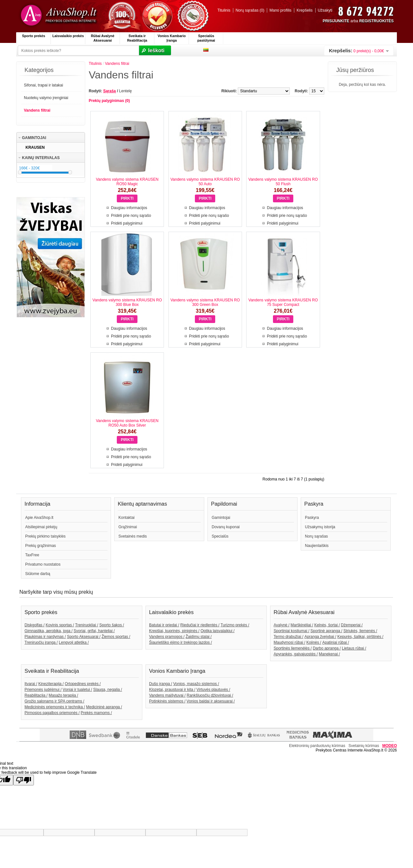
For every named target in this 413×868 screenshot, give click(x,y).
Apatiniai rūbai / (336, 642)
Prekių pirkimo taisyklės (45, 536)
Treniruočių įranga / (41, 642)
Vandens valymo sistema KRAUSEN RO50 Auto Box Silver (127, 423)
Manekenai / (329, 654)
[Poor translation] (24, 780)
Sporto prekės (34, 36)
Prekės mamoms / (96, 713)
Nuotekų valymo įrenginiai (46, 98)
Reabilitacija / (36, 695)
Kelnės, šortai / (327, 625)
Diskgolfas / (35, 625)
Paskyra (312, 518)
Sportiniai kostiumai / (292, 631)
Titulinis (224, 10)
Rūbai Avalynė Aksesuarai (103, 38)
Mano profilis (280, 10)
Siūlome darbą (38, 574)
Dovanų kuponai (226, 527)
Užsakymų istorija (320, 527)
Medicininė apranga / (104, 707)
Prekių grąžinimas (40, 546)
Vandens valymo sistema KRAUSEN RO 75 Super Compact (283, 302)
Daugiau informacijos (129, 208)
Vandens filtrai (37, 110)
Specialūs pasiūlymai (206, 38)
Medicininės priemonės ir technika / (55, 707)
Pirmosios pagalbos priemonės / (52, 713)
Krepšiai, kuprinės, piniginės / (174, 631)
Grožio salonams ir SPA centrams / (54, 701)
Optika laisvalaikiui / (217, 631)
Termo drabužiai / (288, 637)
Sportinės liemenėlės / (293, 648)
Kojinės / (314, 642)
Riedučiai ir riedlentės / (200, 625)
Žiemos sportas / (116, 637)
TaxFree (32, 555)
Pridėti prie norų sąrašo (131, 216)
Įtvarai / (31, 684)
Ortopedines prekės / (83, 684)
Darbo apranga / (327, 648)
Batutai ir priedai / (164, 625)
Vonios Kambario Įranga (172, 38)
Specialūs (220, 536)
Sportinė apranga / (326, 631)
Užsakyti (325, 10)
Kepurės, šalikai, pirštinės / (360, 637)
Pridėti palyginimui (127, 223)
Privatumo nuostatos (43, 564)
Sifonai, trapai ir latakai (43, 85)
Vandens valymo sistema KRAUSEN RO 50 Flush (283, 182)
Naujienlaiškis (317, 546)
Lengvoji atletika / (74, 642)
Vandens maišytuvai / (167, 695)
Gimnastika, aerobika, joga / (49, 631)
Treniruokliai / (87, 625)
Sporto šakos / (112, 625)
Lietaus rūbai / (354, 648)
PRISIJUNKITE (336, 21)
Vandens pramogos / (167, 637)
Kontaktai (126, 518)
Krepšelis (304, 10)
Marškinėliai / (302, 625)
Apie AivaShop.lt (39, 518)
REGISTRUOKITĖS (376, 21)
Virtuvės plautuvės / (213, 690)
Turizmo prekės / (235, 625)
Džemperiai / (352, 625)
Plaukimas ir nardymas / (45, 637)
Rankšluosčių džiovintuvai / (210, 695)
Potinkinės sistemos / (167, 701)
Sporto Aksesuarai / (84, 637)
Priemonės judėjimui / (43, 690)
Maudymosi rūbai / (289, 642)
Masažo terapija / (63, 695)
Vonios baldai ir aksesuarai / (211, 701)
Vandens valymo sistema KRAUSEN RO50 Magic (127, 182)
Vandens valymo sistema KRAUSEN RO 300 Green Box (205, 302)
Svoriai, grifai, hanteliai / (94, 631)
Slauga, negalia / (108, 690)
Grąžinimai (128, 527)
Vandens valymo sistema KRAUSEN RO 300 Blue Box (127, 302)
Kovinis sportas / (60, 625)
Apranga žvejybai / (320, 637)
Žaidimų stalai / (199, 637)
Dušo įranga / (161, 684)
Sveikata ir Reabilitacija (137, 38)
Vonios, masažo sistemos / (196, 684)
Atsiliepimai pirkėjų (41, 527)
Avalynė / (282, 625)
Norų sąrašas (316, 536)
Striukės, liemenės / (360, 631)
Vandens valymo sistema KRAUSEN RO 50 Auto (205, 182)
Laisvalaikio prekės (68, 36)
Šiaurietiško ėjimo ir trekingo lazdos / (181, 642)
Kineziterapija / (51, 684)
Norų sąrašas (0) (250, 10)
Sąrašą (110, 91)
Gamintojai (221, 518)
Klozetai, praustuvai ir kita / (172, 690)
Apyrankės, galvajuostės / (296, 654)
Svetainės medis (133, 536)
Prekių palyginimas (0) (109, 101)
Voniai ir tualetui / (77, 690)
